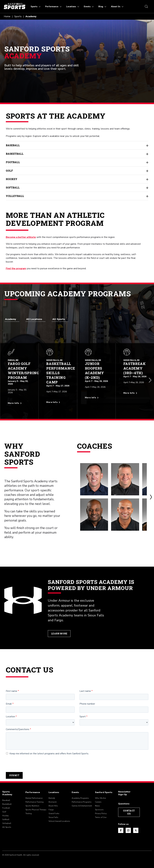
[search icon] (146, 6)
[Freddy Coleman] (131, 512)
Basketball (77, 154)
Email (9, 701)
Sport (83, 714)
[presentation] (29, 761)
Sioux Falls (53, 815)
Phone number (87, 701)
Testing (29, 811)
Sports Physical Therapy (36, 807)
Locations (54, 790)
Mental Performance (34, 795)
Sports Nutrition (32, 803)
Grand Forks (54, 811)
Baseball (77, 145)
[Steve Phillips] (96, 512)
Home (7, 16)
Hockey (77, 179)
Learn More (59, 631)
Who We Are (100, 795)
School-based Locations (59, 818)
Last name (85, 688)
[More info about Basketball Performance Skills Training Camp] (58, 399)
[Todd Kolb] (96, 476)
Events (75, 790)
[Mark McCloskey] (131, 476)
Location (10, 714)
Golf (77, 171)
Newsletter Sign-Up (124, 790)
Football (77, 162)
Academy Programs (80, 795)
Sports (18, 16)
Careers (98, 799)
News (97, 803)
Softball (77, 188)
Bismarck (53, 799)
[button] (150, 379)
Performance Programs (82, 799)
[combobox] (12, 319)
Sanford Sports (104, 790)
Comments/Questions (18, 727)
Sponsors (99, 807)
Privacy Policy (101, 811)
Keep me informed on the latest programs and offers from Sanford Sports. (47, 751)
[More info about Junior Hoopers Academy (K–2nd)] (96, 395)
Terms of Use (101, 815)
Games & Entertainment (82, 803)
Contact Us (129, 809)
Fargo (51, 807)
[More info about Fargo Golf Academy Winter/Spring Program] (19, 400)
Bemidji (52, 795)
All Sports (7, 824)
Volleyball (77, 196)
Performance (33, 790)
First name (11, 688)
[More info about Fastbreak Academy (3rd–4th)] (135, 390)
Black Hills (53, 803)
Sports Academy (7, 790)
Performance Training (34, 799)
